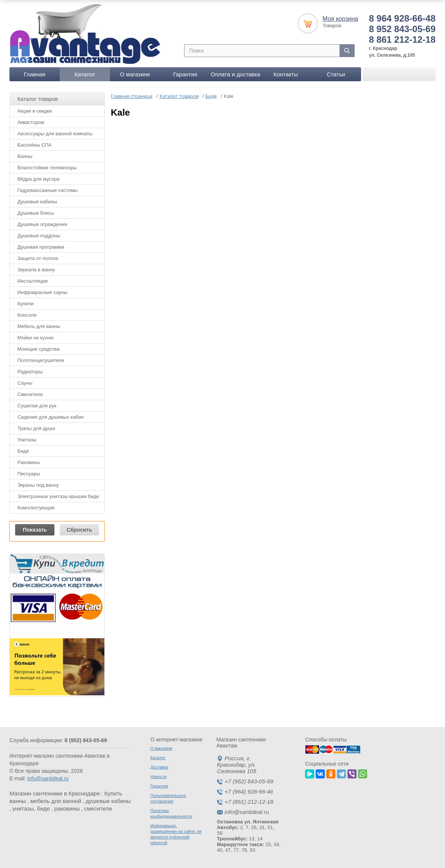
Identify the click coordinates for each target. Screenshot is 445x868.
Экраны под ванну (38, 485)
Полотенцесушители (41, 360)
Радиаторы (30, 372)
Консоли (27, 315)
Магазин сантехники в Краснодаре (55, 793)
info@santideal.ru (48, 778)
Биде (23, 451)
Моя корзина (340, 19)
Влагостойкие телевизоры (47, 168)
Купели (26, 304)
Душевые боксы (36, 213)
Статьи (336, 74)
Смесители (30, 394)
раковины (67, 808)
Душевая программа (41, 247)
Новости (159, 777)
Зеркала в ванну (36, 270)
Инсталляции (33, 281)
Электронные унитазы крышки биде (58, 496)
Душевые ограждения (42, 224)
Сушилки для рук (37, 406)
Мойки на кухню (36, 338)
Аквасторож (31, 122)
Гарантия (185, 74)
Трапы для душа (36, 428)
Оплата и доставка (235, 74)
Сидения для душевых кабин (51, 417)
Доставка (159, 767)
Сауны (25, 383)
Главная (35, 74)
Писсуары (29, 474)
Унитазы (27, 440)
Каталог (85, 74)
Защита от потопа (38, 258)
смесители (98, 808)
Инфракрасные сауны (42, 292)
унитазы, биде (31, 808)
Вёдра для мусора (38, 179)
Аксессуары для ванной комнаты (55, 134)
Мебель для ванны (39, 326)
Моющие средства (38, 349)
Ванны (25, 156)
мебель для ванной (56, 801)
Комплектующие (36, 508)
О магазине (135, 74)
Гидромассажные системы (48, 190)
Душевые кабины (37, 202)
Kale (120, 112)
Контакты (286, 74)
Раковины (29, 462)
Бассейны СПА (35, 145)
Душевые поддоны (39, 236)
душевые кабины (108, 801)
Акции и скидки (35, 111)
